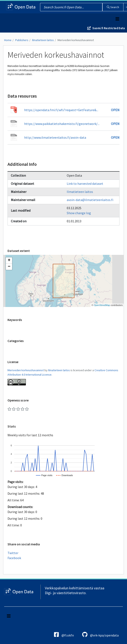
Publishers (22, 40)
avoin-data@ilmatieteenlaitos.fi (90, 200)
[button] (9, 260)
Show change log (79, 213)
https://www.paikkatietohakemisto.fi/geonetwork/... (62, 124)
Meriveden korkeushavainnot (76, 40)
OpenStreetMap (102, 305)
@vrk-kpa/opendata (100, 635)
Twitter (13, 553)
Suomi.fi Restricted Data (109, 28)
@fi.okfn (64, 635)
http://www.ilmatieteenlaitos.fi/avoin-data (55, 137)
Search (113, 7)
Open (115, 110)
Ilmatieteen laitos (43, 40)
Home (8, 40)
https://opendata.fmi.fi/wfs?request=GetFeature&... (61, 110)
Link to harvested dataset (85, 184)
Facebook (14, 558)
